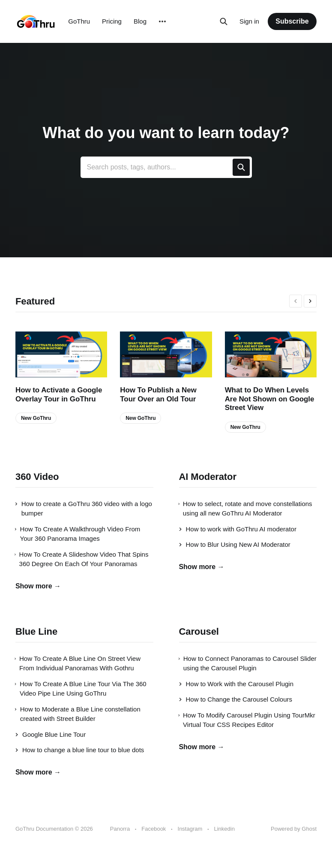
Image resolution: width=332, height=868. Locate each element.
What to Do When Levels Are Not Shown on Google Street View (270, 399)
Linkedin (224, 829)
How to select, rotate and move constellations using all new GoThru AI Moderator (246, 509)
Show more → (38, 586)
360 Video (37, 477)
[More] (162, 21)
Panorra (120, 829)
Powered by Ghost (294, 829)
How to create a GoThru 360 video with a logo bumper (84, 509)
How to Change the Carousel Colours (236, 699)
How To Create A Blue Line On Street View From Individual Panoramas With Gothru (78, 663)
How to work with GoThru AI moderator (238, 529)
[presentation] (296, 301)
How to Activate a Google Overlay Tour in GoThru (59, 394)
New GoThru (36, 418)
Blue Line (36, 631)
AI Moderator (208, 477)
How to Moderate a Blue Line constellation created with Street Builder (78, 714)
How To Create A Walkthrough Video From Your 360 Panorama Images (78, 534)
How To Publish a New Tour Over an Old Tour (158, 394)
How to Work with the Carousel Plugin (236, 684)
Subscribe (292, 21)
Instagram (190, 829)
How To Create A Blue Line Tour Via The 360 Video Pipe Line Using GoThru (81, 689)
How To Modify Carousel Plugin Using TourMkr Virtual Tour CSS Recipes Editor (247, 720)
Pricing (112, 21)
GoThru (79, 21)
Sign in (249, 21)
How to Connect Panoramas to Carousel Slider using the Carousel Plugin (248, 663)
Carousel (199, 631)
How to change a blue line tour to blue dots (80, 750)
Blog (140, 21)
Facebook (154, 829)
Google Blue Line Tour (51, 734)
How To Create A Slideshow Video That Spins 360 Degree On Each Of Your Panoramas (82, 559)
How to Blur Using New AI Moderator (235, 544)
